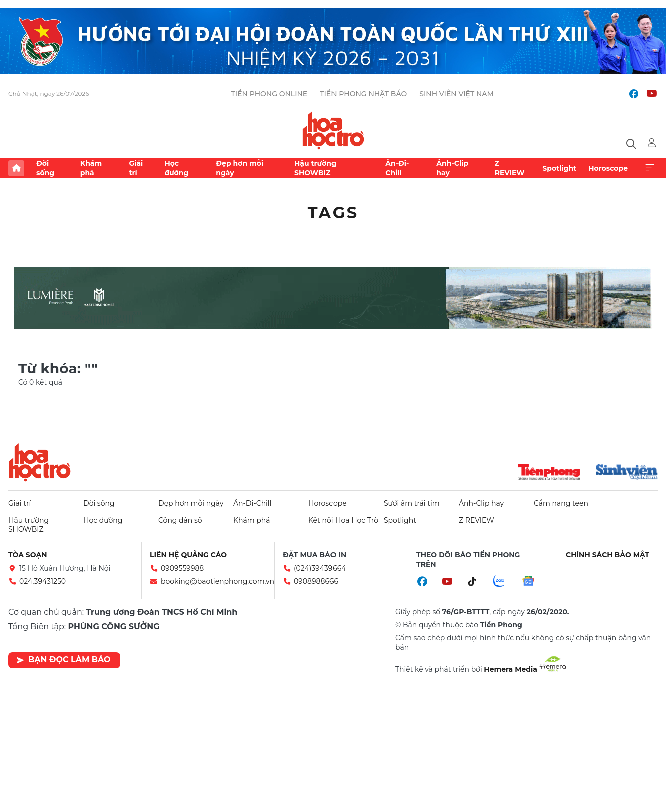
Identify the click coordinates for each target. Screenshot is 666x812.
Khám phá (91, 168)
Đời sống (45, 168)
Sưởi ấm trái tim (412, 503)
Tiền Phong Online (270, 94)
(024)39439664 (320, 568)
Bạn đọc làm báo (63, 660)
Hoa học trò (40, 462)
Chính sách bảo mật (608, 555)
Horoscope (608, 168)
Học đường (176, 168)
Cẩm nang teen (561, 503)
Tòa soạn (28, 555)
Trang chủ (16, 168)
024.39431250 (42, 581)
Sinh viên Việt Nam (456, 94)
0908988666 (316, 581)
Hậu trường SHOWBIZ (315, 168)
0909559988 (182, 568)
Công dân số (180, 520)
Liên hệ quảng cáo (188, 555)
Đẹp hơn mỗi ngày (240, 168)
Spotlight (559, 168)
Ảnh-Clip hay (452, 168)
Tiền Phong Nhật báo (363, 94)
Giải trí (136, 168)
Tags (333, 213)
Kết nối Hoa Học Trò (343, 520)
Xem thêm (650, 168)
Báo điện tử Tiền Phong (333, 130)
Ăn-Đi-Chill (397, 168)
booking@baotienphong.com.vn (218, 581)
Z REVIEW (510, 168)
